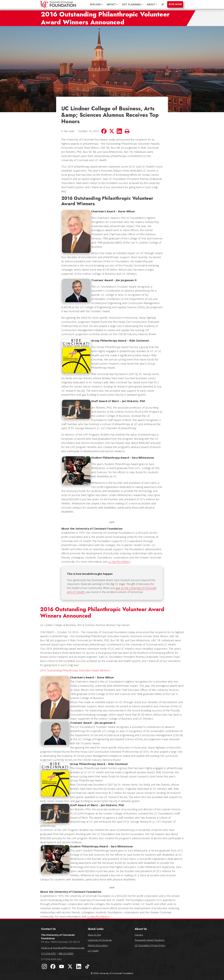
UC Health (93, 951)
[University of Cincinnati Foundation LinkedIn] (79, 967)
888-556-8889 (66, 954)
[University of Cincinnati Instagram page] (44, 967)
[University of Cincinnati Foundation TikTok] (87, 967)
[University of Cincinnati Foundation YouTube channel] (62, 967)
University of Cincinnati (100, 940)
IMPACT (113, 4)
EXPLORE (96, 4)
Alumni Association (98, 945)
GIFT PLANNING (133, 4)
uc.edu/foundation (119, 562)
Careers (139, 935)
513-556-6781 (49, 954)
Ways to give (94, 935)
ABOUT (152, 4)
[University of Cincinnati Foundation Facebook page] (53, 967)
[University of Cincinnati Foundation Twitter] (70, 967)
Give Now (175, 4)
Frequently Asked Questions (150, 940)
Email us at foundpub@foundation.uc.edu (63, 948)
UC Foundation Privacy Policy (150, 945)
